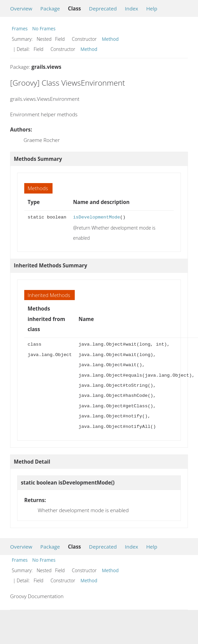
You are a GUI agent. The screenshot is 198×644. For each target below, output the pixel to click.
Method (110, 39)
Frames (20, 28)
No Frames (44, 28)
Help (152, 8)
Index (131, 8)
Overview (21, 8)
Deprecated (103, 8)
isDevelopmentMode (96, 217)
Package (50, 8)
